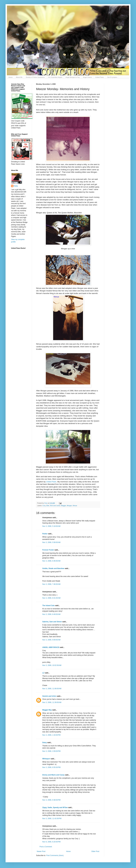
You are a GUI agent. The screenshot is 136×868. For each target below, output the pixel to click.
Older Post (95, 851)
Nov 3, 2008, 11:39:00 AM (52, 702)
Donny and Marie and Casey (53, 775)
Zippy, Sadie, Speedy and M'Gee (55, 808)
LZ (43, 673)
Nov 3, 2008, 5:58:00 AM (51, 542)
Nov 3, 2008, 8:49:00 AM (51, 614)
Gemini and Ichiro (49, 696)
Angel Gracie (87, 77)
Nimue (75, 506)
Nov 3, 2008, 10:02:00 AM (52, 665)
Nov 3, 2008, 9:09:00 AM (51, 640)
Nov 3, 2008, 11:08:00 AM (52, 689)
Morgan (69, 506)
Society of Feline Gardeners (35, 77)
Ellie (48, 506)
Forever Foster (48, 550)
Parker (45, 534)
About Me (19, 77)
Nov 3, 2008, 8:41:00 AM (51, 598)
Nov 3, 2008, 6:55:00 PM (51, 767)
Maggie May (47, 710)
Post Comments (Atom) (55, 855)
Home (10, 77)
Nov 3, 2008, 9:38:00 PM (51, 800)
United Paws (100, 77)
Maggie (63, 506)
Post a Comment (46, 847)
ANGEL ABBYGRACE (51, 647)
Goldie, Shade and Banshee (53, 568)
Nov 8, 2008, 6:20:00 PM (51, 842)
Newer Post (41, 851)
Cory (44, 506)
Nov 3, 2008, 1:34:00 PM (51, 735)
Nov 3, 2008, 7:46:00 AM (51, 584)
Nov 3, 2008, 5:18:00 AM (51, 526)
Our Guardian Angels (55, 77)
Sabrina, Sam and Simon (52, 622)
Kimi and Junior (55, 506)
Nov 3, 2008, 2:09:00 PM (51, 751)
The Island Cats (49, 606)
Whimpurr (46, 759)
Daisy (45, 743)
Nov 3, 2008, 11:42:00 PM (52, 819)
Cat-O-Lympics (112, 77)
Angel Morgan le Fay (73, 77)
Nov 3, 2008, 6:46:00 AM (51, 561)
